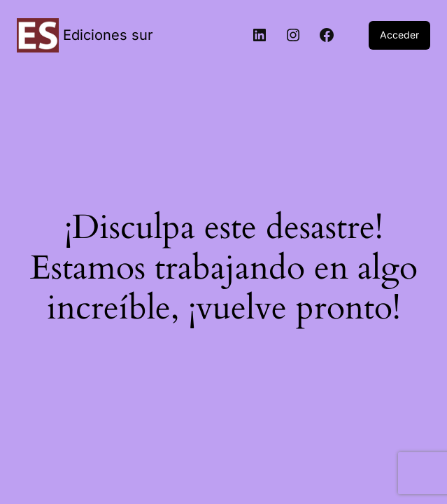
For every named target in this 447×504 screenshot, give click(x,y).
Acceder (399, 35)
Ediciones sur (108, 35)
